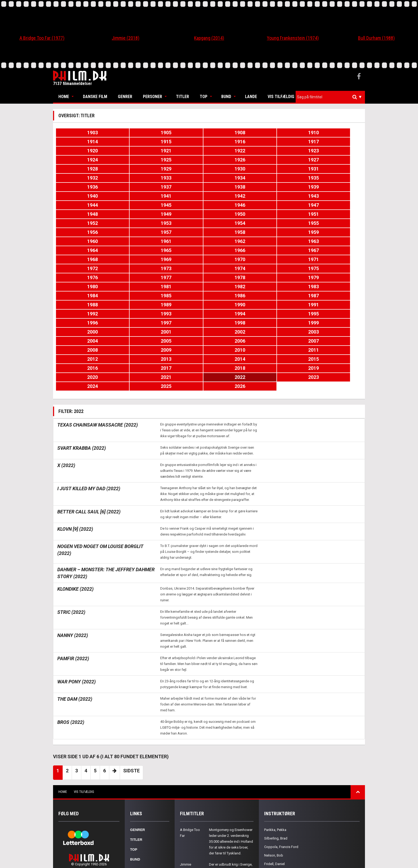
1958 (286, 196)
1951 (235, 187)
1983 (337, 232)
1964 (286, 205)
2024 (286, 296)
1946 (286, 178)
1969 (235, 214)
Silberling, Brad (276, 757)
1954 (81, 196)
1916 (81, 142)
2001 (337, 259)
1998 (183, 259)
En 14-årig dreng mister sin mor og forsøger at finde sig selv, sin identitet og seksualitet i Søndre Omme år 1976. (231, 823)
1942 (81, 178)
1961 (132, 205)
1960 (81, 205)
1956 (183, 196)
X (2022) (66, 384)
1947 (337, 178)
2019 (337, 287)
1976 (286, 223)
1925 (132, 151)
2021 (132, 296)
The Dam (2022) (75, 617)
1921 (235, 142)
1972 (81, 223)
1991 (132, 250)
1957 (235, 196)
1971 (337, 214)
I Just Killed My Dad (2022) (89, 407)
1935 (337, 160)
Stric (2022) (71, 531)
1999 (235, 259)
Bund (226, 97)
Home (64, 97)
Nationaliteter (145, 807)
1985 (132, 241)
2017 (235, 287)
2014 (81, 287)
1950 (183, 187)
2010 (183, 277)
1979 (132, 232)
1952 (286, 187)
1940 (286, 169)
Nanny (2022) (73, 554)
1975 (235, 223)
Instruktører (144, 798)
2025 (337, 296)
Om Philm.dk (142, 817)
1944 (183, 178)
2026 (81, 305)
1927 (235, 151)
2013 (337, 277)
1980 (183, 232)
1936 (81, 169)
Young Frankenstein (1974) (293, 38)
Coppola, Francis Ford (281, 765)
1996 (81, 259)
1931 (132, 160)
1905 (132, 133)
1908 (183, 133)
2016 (183, 287)
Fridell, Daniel (274, 782)
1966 (81, 214)
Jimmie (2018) (126, 38)
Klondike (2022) (75, 507)
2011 (235, 277)
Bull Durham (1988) (376, 38)
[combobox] (330, 97)
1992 (183, 250)
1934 (286, 160)
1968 (183, 214)
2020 (81, 296)
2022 (183, 296)
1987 (235, 241)
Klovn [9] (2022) (75, 447)
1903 (81, 133)
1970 (286, 214)
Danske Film (95, 97)
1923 (337, 142)
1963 (235, 205)
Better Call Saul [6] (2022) (89, 430)
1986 (183, 241)
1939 (235, 169)
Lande (251, 97)
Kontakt (138, 827)
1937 (132, 169)
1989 (337, 241)
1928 (286, 151)
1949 (132, 187)
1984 (81, 241)
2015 (132, 287)
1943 (132, 178)
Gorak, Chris (274, 799)
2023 (235, 296)
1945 (235, 178)
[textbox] (332, 97)
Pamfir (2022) (73, 577)
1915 (337, 133)
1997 (132, 259)
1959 (337, 196)
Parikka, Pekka (275, 748)
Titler (182, 97)
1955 (132, 196)
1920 (183, 142)
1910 (235, 133)
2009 (132, 277)
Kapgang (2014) (209, 38)
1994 (286, 250)
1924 (81, 151)
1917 (132, 142)
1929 (337, 151)
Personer (152, 97)
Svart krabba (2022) (82, 366)
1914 (286, 133)
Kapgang (187, 812)
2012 (286, 277)
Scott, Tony (273, 808)
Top (204, 97)
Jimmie (186, 783)
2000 (286, 259)
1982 (286, 232)
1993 (235, 250)
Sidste (131, 689)
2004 (183, 268)
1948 (81, 187)
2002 (81, 268)
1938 (183, 169)
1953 (337, 187)
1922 (286, 142)
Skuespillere (143, 788)
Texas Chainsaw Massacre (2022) (98, 343)
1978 (81, 232)
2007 (337, 268)
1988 (286, 241)
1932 (183, 160)
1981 (235, 232)
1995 (337, 250)
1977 (337, 223)
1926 (183, 151)
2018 (286, 287)
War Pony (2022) (77, 600)
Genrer (125, 97)
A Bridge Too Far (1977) (42, 38)
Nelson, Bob (274, 774)
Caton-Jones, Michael (281, 791)
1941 (337, 169)
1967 (132, 214)
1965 (337, 205)
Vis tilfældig (281, 97)
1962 (183, 205)
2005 (235, 268)
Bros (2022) (71, 641)
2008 (81, 277)
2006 (286, 268)
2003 (132, 268)
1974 (183, 223)
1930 (81, 160)
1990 (81, 250)
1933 (235, 160)
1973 (132, 223)
